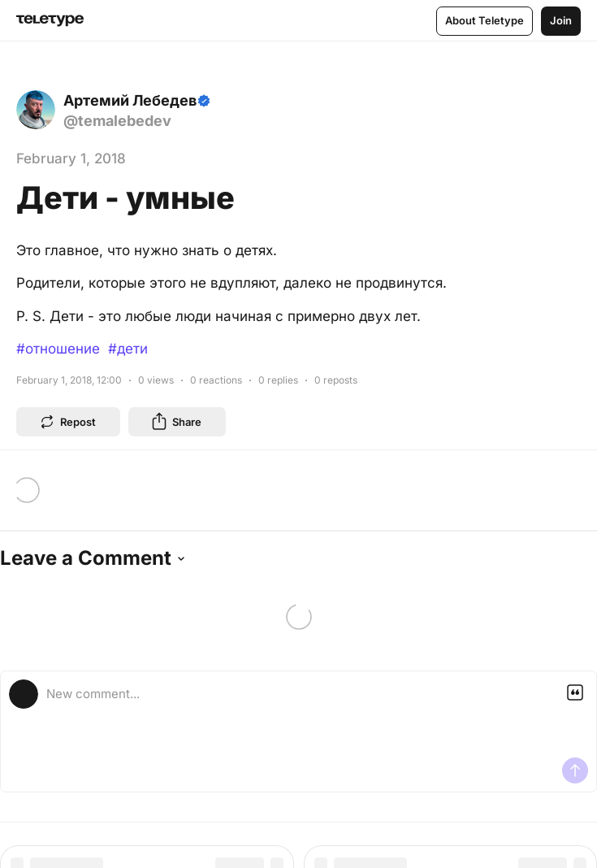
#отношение (58, 349)
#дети (128, 349)
